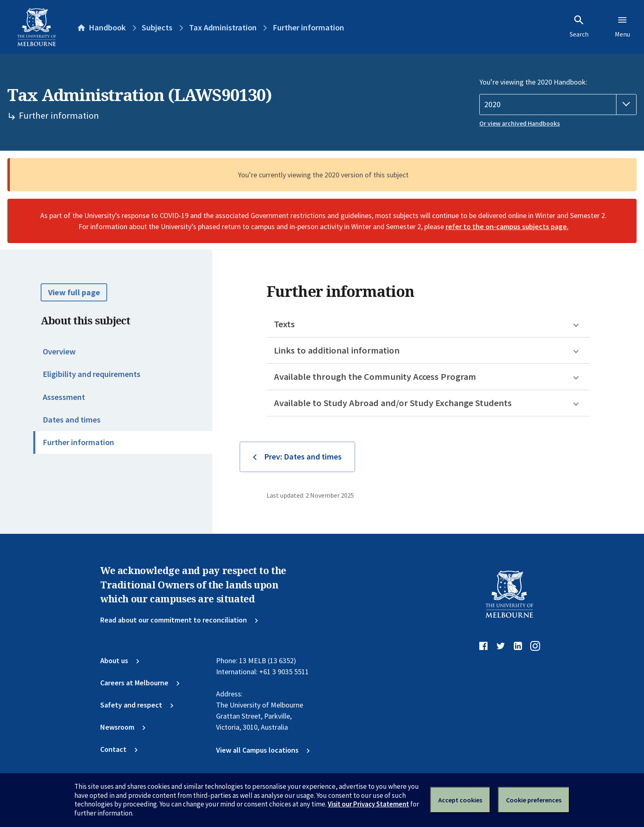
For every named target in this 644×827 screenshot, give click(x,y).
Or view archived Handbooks (520, 123)
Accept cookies (460, 800)
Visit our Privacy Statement (368, 804)
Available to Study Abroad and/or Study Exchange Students (393, 403)
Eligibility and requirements (92, 374)
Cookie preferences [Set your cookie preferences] (534, 800)
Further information (78, 442)
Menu (622, 26)
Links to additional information (337, 350)
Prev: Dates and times (303, 457)
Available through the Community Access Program (375, 377)
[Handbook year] (558, 105)
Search (579, 26)
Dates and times (72, 420)
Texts (284, 324)
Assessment (64, 397)
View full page (74, 292)
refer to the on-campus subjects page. (507, 226)
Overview (59, 351)
